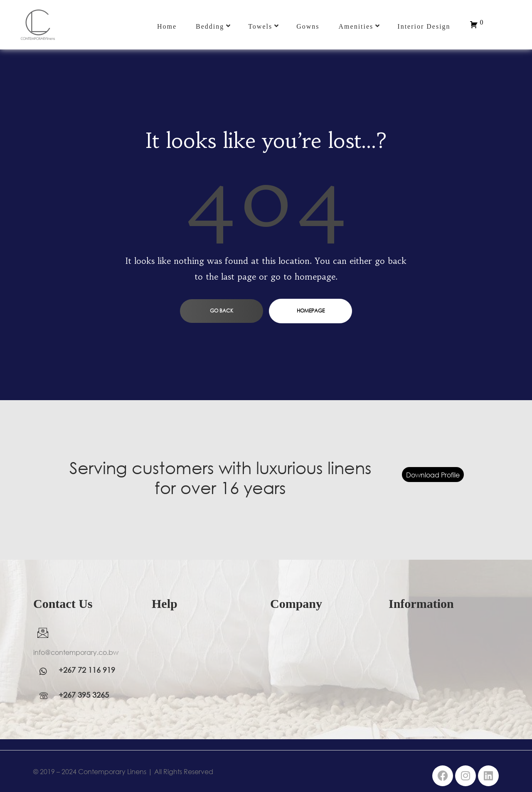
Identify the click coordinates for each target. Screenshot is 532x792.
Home (167, 26)
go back (222, 311)
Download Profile (433, 475)
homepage (311, 311)
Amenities (360, 26)
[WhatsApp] (46, 671)
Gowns (308, 26)
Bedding (213, 26)
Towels (264, 26)
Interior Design (424, 26)
